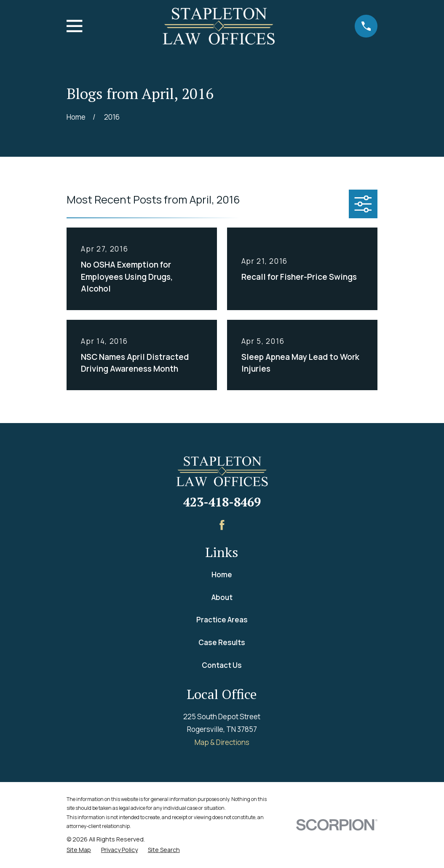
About (222, 597)
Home (222, 575)
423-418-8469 (222, 502)
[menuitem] (79, 850)
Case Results (222, 642)
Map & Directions (222, 742)
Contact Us (222, 665)
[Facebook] (222, 525)
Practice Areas (222, 620)
